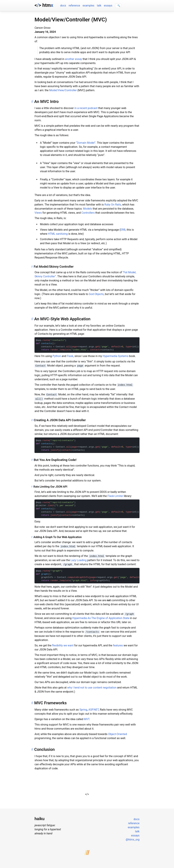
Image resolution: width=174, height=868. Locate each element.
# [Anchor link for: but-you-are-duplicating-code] (32, 459)
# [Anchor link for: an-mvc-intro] (32, 102)
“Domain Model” (86, 143)
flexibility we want (63, 644)
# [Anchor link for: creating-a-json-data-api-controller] (32, 419)
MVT (87, 717)
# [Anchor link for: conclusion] (32, 748)
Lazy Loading (79, 559)
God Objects (96, 294)
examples (88, 6)
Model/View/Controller (63, 90)
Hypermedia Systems (115, 356)
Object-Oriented (118, 732)
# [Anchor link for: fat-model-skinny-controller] (32, 267)
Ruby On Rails (113, 205)
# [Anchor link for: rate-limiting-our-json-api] (32, 486)
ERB (123, 230)
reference (74, 6)
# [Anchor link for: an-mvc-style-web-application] (32, 319)
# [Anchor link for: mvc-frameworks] (32, 701)
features (118, 644)
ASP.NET (93, 708)
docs (63, 6)
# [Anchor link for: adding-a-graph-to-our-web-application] (32, 536)
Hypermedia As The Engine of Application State (101, 617)
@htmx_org (133, 838)
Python (57, 356)
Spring (83, 708)
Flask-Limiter (115, 495)
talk (99, 6)
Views (38, 213)
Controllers (88, 213)
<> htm (44, 5)
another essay (74, 59)
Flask (70, 356)
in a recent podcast (86, 108)
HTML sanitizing (58, 234)
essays (108, 6)
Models (88, 209)
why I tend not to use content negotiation (92, 686)
